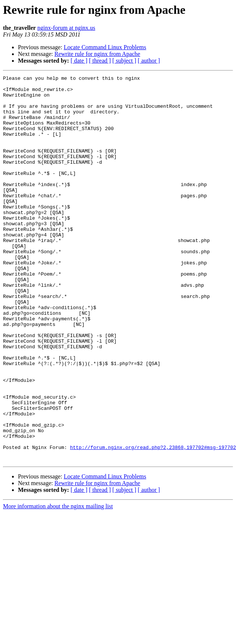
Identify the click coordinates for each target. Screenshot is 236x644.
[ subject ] (124, 61)
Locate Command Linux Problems (105, 47)
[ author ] (149, 61)
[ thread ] (100, 61)
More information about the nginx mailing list (58, 583)
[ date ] (79, 61)
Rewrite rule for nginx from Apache (97, 54)
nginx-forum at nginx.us (66, 28)
